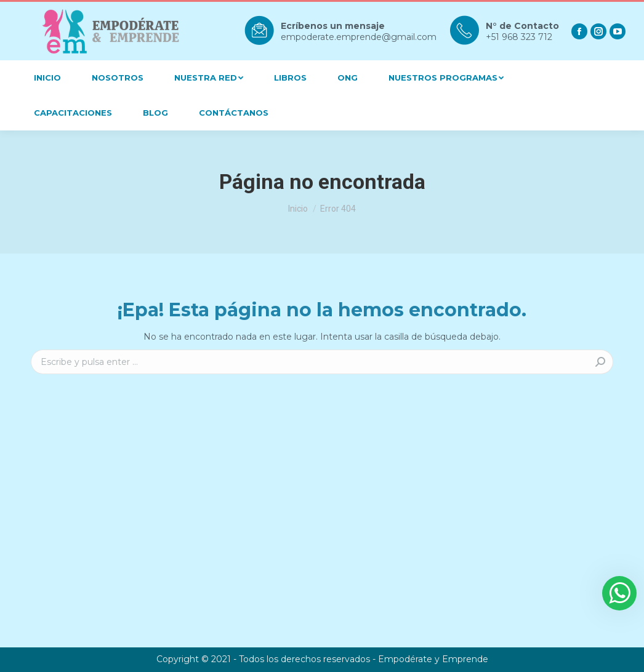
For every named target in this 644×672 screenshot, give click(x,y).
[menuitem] (47, 78)
